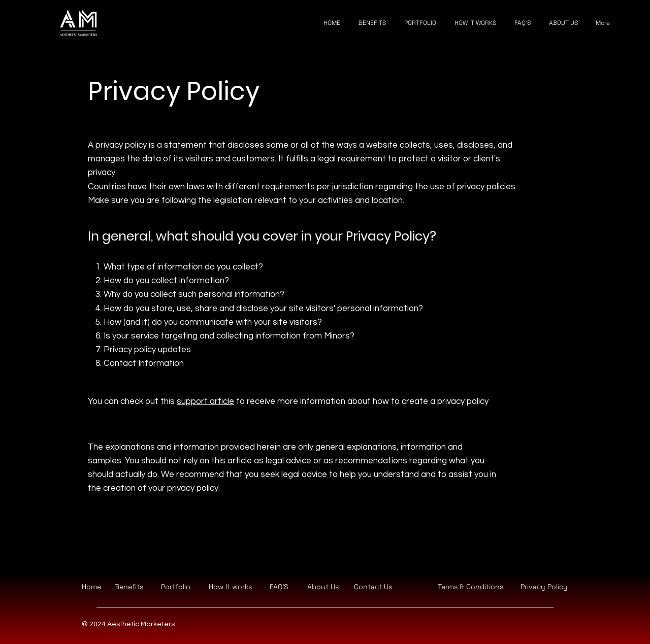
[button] (373, 587)
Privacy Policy (544, 587)
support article (205, 401)
